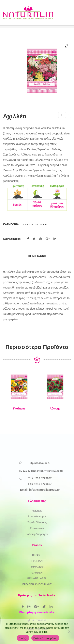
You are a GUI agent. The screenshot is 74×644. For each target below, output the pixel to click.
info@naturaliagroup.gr (44, 490)
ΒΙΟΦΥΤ (37, 555)
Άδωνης (55, 408)
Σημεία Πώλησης (37, 522)
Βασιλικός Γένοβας (68, 116)
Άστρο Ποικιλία (61, 116)
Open (64, 17)
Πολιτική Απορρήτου (37, 534)
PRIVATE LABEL (37, 578)
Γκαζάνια (19, 408)
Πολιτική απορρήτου (45, 638)
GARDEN (37, 573)
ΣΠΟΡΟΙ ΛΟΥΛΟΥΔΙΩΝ (34, 224)
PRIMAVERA (37, 567)
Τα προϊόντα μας (37, 516)
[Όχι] (69, 631)
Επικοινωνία (37, 528)
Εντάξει (23, 638)
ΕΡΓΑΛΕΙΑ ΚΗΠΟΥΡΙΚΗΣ (37, 584)
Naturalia (37, 511)
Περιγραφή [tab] (37, 256)
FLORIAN (37, 561)
